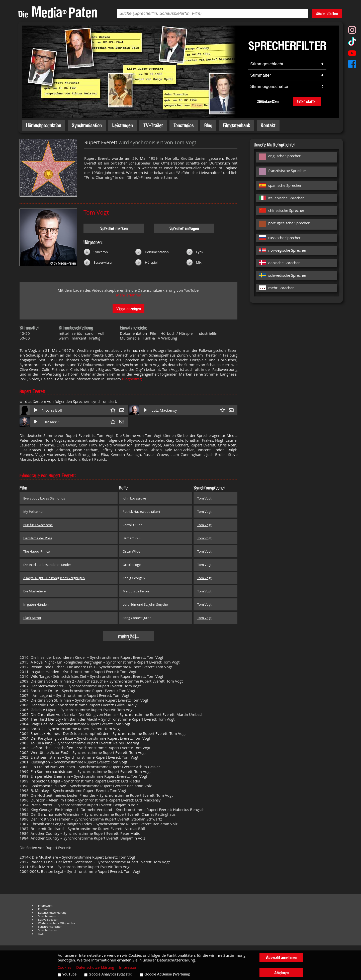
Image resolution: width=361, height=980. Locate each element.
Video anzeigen (128, 309)
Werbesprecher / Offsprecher (57, 923)
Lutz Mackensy (164, 410)
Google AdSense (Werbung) (167, 974)
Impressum (45, 906)
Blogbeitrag (132, 379)
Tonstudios (184, 125)
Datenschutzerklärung (52, 913)
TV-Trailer (153, 125)
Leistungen (123, 125)
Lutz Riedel (51, 422)
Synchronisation (87, 125)
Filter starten (307, 101)
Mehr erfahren (129, 295)
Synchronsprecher (50, 927)
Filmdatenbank (237, 125)
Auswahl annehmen (282, 957)
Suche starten (327, 13)
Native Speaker (48, 920)
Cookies (64, 967)
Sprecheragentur (49, 916)
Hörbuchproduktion (44, 125)
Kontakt (268, 125)
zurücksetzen (268, 101)
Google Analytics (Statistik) (111, 974)
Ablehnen (281, 973)
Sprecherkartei (47, 930)
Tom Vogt (96, 212)
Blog (208, 125)
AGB (41, 934)
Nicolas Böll (52, 410)
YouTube (69, 974)
